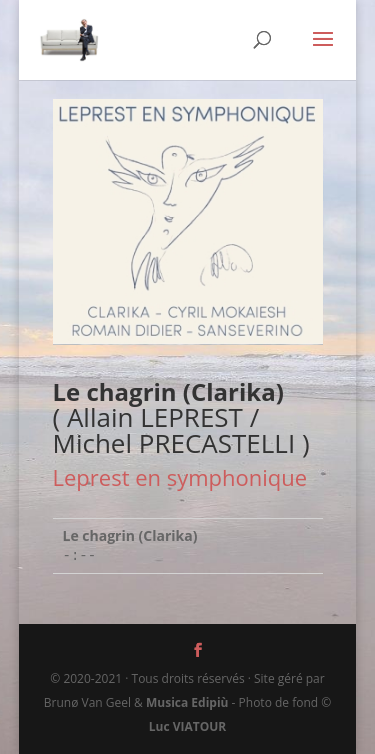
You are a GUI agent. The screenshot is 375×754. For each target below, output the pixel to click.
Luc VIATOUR (188, 726)
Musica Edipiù (187, 702)
